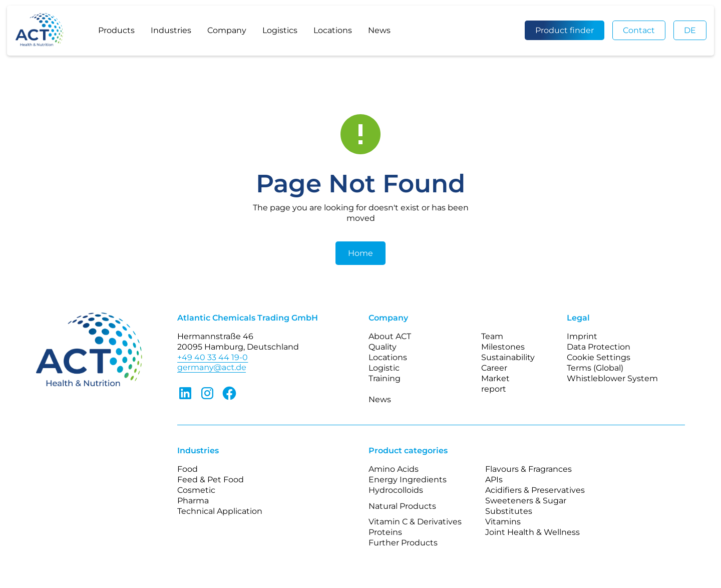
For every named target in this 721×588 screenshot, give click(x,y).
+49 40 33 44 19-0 (213, 357)
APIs (494, 480)
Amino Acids (394, 469)
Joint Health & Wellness (532, 532)
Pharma (193, 501)
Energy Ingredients (408, 480)
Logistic (384, 368)
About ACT (390, 336)
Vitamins (503, 522)
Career (494, 368)
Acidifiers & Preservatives (535, 490)
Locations (333, 30)
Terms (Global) (595, 368)
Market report (495, 384)
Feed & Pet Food (211, 480)
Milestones (503, 347)
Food (188, 469)
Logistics (280, 30)
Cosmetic (196, 490)
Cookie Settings (599, 357)
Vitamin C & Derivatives (415, 522)
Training (385, 378)
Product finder (565, 30)
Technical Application (220, 511)
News (379, 30)
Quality (383, 347)
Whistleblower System (612, 378)
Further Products (403, 543)
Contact (639, 30)
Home (360, 253)
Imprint (582, 336)
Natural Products (402, 506)
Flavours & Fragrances (528, 469)
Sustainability (508, 357)
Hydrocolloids (396, 490)
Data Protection (599, 347)
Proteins (385, 532)
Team (492, 336)
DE (690, 30)
